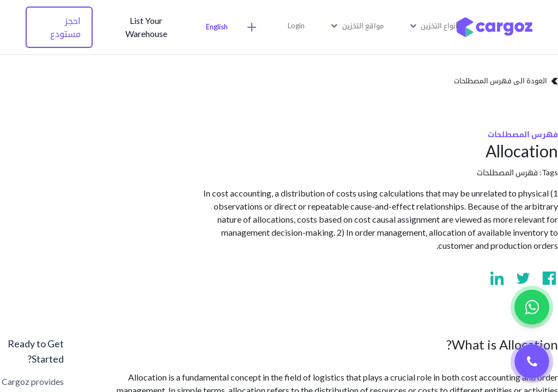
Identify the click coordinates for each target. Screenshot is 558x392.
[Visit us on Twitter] (523, 278)
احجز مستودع (65, 27)
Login (296, 26)
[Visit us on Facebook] (549, 278)
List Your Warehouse (146, 27)
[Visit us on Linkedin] (497, 278)
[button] (253, 27)
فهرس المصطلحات (507, 172)
